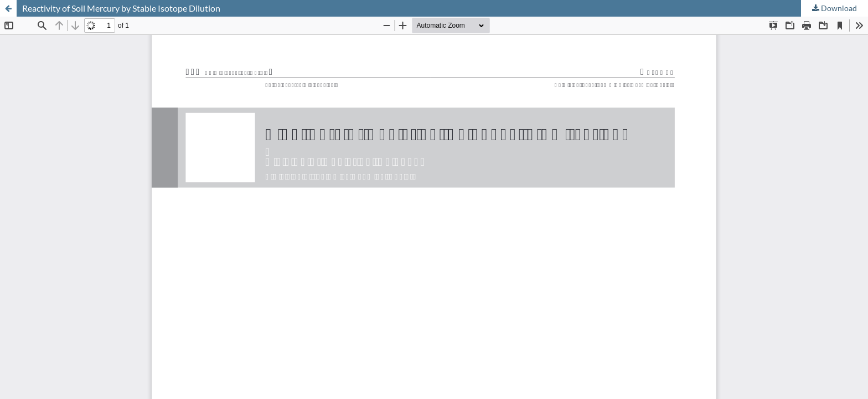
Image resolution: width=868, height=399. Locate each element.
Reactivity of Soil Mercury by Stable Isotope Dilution (121, 8)
